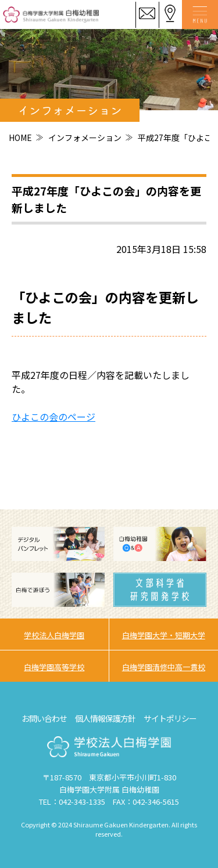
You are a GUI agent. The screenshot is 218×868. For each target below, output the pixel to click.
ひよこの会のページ (53, 417)
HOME (20, 138)
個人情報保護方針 (105, 718)
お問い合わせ (44, 718)
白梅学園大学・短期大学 (164, 635)
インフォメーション (85, 138)
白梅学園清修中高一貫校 (164, 667)
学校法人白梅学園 (54, 635)
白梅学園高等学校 (54, 667)
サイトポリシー (170, 718)
